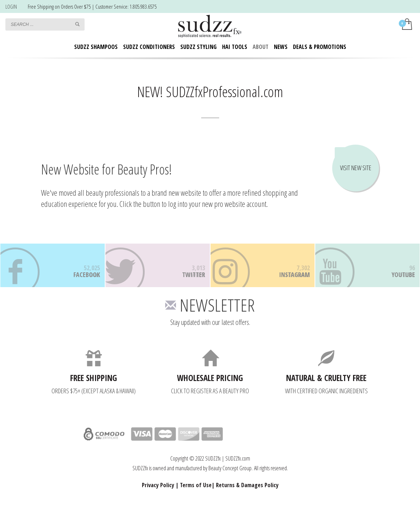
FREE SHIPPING (94, 388)
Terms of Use (196, 495)
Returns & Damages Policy (247, 495)
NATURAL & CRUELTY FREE (326, 388)
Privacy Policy (158, 495)
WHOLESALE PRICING (210, 388)
